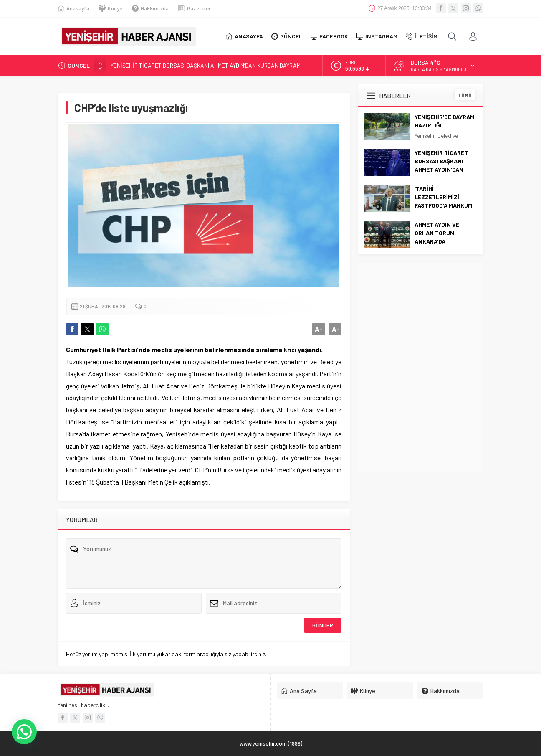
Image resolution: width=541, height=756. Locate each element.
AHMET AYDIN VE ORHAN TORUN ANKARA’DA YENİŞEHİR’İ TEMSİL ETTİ (441, 241)
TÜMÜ (465, 95)
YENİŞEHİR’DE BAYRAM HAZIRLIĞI (444, 121)
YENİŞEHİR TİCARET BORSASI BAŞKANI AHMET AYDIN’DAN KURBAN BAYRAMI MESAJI (441, 169)
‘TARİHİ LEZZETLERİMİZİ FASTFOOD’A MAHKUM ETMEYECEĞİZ (443, 201)
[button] (24, 732)
